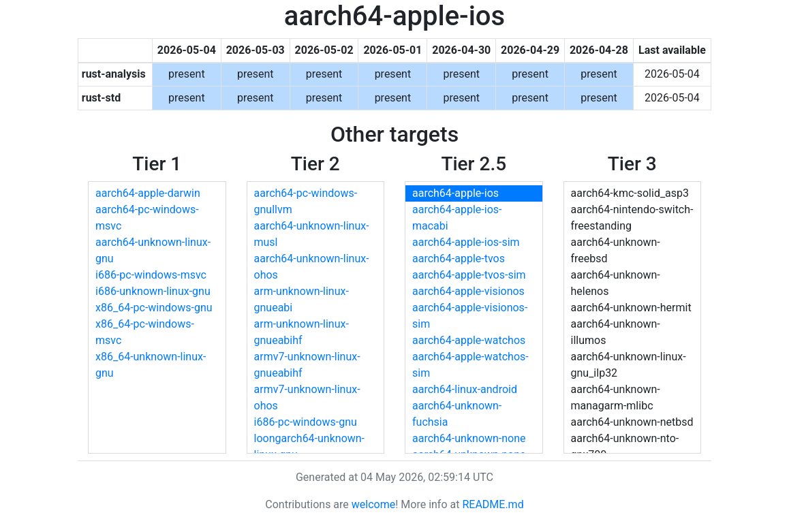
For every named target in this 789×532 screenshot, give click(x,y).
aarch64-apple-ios (455, 193)
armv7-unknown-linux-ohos (307, 397)
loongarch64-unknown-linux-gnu (310, 447)
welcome (373, 504)
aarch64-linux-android (465, 389)
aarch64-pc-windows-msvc (147, 218)
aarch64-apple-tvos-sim (469, 275)
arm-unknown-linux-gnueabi (301, 299)
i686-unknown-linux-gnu (153, 291)
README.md (493, 504)
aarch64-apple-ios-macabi (457, 218)
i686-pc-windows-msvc (151, 275)
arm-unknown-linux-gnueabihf (301, 332)
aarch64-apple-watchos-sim (470, 365)
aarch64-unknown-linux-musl (312, 234)
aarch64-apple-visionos (468, 291)
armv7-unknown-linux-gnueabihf (307, 365)
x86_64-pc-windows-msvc (145, 332)
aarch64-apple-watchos (469, 340)
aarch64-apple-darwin (148, 193)
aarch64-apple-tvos (459, 259)
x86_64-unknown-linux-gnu (151, 365)
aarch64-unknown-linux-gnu (153, 250)
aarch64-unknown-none (469, 438)
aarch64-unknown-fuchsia (457, 414)
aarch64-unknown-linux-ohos (312, 267)
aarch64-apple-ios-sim (466, 242)
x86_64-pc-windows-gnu (154, 308)
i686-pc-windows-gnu (306, 422)
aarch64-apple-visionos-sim (470, 316)
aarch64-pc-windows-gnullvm (306, 201)
